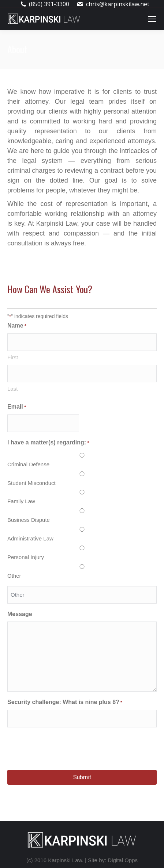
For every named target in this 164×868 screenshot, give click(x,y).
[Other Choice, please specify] (82, 595)
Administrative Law (30, 538)
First (13, 357)
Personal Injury (26, 557)
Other (14, 576)
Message (20, 614)
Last (12, 389)
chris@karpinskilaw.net (118, 4)
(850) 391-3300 (49, 4)
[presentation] (63, 747)
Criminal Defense (28, 464)
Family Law (21, 501)
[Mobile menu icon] (152, 19)
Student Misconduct (31, 483)
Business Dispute (29, 520)
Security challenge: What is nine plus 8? (65, 702)
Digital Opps (123, 860)
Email (17, 407)
